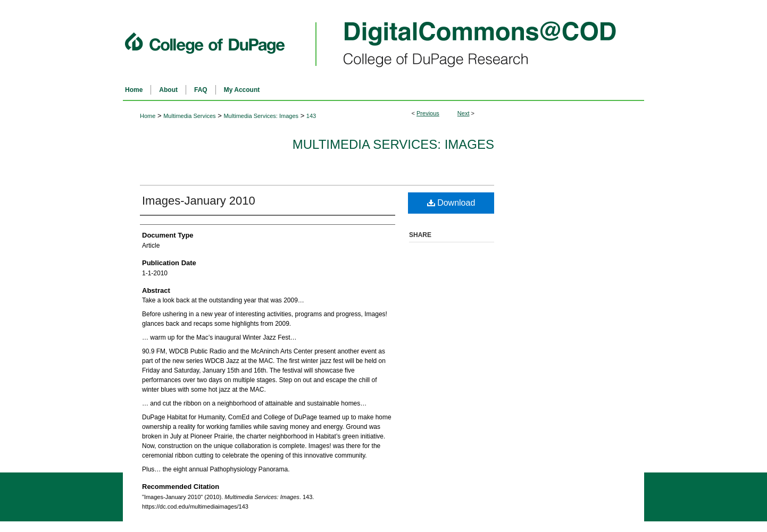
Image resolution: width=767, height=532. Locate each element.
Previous (428, 113)
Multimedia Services (189, 116)
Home (148, 116)
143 (311, 116)
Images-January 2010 (199, 201)
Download (451, 203)
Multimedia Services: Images (261, 116)
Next (464, 113)
